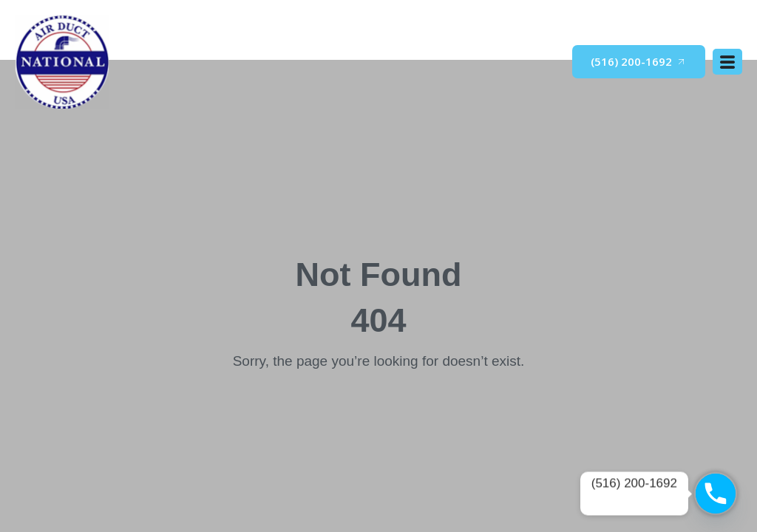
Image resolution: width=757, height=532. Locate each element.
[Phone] (716, 494)
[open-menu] (727, 62)
